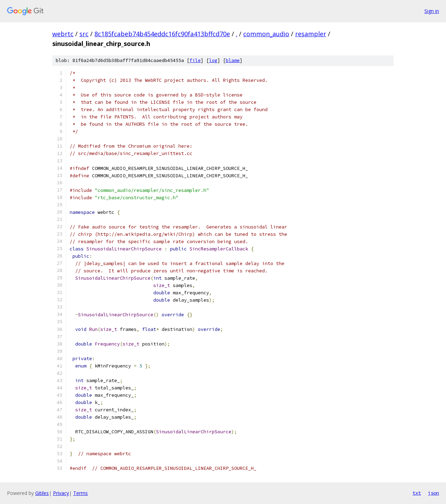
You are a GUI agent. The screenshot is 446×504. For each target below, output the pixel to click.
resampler (311, 34)
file (195, 60)
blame (233, 60)
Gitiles (42, 493)
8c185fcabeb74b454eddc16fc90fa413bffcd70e (162, 34)
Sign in (432, 11)
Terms (80, 493)
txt (417, 493)
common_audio (266, 34)
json (433, 493)
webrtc (63, 34)
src (84, 34)
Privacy (61, 493)
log (213, 60)
